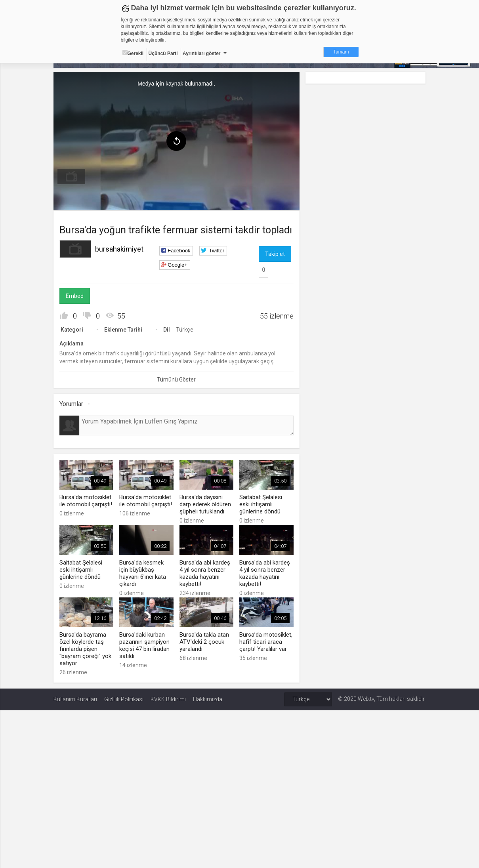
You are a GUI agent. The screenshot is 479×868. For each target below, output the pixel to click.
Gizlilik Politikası (124, 699)
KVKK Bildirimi (168, 699)
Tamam (341, 52)
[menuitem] (71, 177)
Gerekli (133, 53)
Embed (75, 296)
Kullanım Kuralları (75, 699)
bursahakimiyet (119, 249)
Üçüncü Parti (163, 53)
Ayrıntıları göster (202, 53)
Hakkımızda (208, 699)
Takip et (275, 254)
